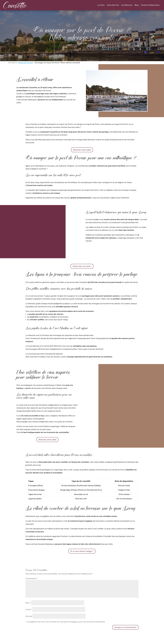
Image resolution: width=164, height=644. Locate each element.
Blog (137, 5)
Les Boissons (127, 5)
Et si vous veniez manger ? (82, 551)
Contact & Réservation (150, 5)
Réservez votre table (82, 150)
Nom (28, 603)
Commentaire (32, 578)
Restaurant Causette (26, 63)
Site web (29, 616)
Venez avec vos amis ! (82, 266)
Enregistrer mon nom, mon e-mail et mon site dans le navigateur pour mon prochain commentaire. (67, 622)
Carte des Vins (113, 5)
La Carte (101, 5)
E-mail (29, 609)
